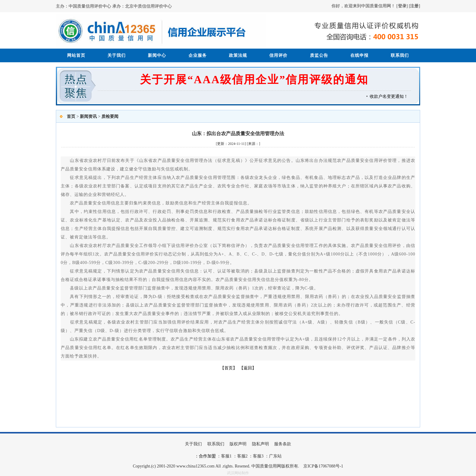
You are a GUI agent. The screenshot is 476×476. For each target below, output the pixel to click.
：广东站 (273, 456)
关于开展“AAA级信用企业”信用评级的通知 (254, 80)
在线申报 (359, 55)
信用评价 (278, 55)
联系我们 (400, 55)
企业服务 (198, 55)
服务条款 (283, 444)
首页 (71, 116)
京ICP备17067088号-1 (323, 466)
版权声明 (238, 444)
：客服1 (224, 456)
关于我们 (117, 55)
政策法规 (238, 55)
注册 (414, 6)
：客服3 (256, 456)
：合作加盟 (205, 456)
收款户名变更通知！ (391, 96)
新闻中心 (157, 55)
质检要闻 (110, 116)
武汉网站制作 (238, 473)
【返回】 (248, 368)
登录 (402, 6)
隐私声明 (260, 444)
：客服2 (240, 456)
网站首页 (76, 55)
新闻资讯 (88, 116)
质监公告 (319, 55)
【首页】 (229, 368)
